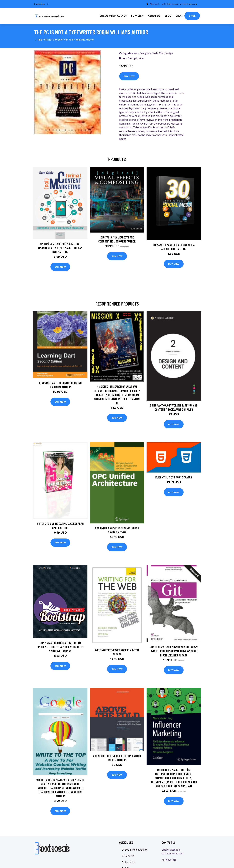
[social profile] (48, 4)
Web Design (166, 53)
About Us (154, 16)
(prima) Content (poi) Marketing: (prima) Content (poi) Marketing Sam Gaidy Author (60, 248)
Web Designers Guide (146, 53)
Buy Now (129, 76)
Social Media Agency (113, 16)
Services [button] (136, 16)
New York (154, 4)
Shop (179, 16)
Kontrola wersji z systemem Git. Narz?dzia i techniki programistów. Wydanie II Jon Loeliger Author (174, 651)
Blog (168, 16)
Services (129, 856)
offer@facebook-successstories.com (180, 4)
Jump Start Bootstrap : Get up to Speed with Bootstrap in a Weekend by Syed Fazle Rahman (60, 647)
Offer (192, 16)
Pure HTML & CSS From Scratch (174, 477)
